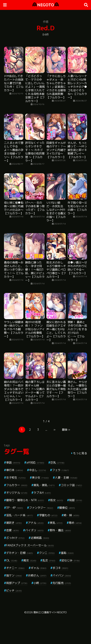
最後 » (66, 430)
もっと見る (80, 453)
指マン (14, 575)
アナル (36, 523)
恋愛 (13, 530)
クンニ (47, 553)
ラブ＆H (42, 493)
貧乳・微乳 (44, 485)
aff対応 (35, 462)
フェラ (61, 470)
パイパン (62, 575)
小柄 (40, 583)
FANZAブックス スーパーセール (30, 545)
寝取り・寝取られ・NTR (25, 500)
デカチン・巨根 (20, 553)
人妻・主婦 (66, 478)
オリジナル (17, 493)
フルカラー (17, 485)
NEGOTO (46, 5)
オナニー (15, 568)
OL (12, 560)
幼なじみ (71, 560)
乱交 (49, 560)
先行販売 (62, 583)
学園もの (48, 515)
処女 (57, 500)
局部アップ (17, 583)
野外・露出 (60, 530)
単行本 (15, 470)
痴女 (30, 560)
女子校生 (16, 478)
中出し (38, 470)
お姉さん (37, 575)
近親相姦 (40, 538)
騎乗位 (67, 508)
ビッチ (14, 590)
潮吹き (14, 523)
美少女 (40, 478)
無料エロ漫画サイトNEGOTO (50, 612)
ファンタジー (41, 508)
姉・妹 (71, 515)
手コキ (60, 568)
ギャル (39, 568)
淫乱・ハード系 (20, 515)
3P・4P (15, 508)
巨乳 (57, 462)
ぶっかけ (15, 538)
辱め (75, 523)
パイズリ (34, 530)
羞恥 (67, 553)
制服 (76, 500)
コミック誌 (71, 485)
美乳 (56, 523)
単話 (13, 462)
